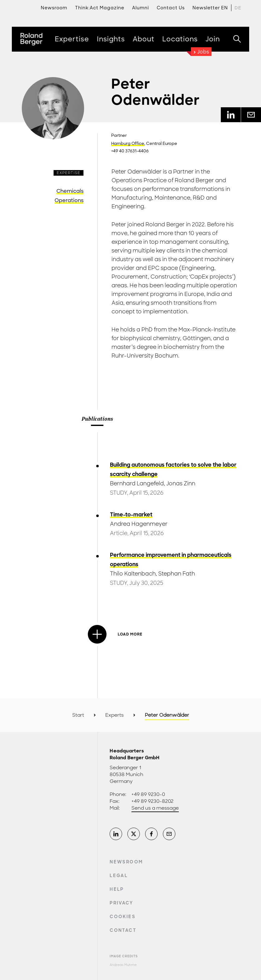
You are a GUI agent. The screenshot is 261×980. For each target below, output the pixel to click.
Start (78, 715)
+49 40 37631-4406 (130, 151)
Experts (114, 715)
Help (117, 889)
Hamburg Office (128, 144)
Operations (69, 200)
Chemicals (70, 191)
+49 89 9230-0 (148, 794)
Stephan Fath (177, 574)
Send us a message (155, 808)
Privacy (121, 903)
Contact (123, 930)
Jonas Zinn (181, 483)
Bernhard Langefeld (137, 483)
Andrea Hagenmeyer (139, 524)
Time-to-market (131, 515)
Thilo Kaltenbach (133, 574)
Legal (119, 876)
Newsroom (126, 862)
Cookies (122, 917)
